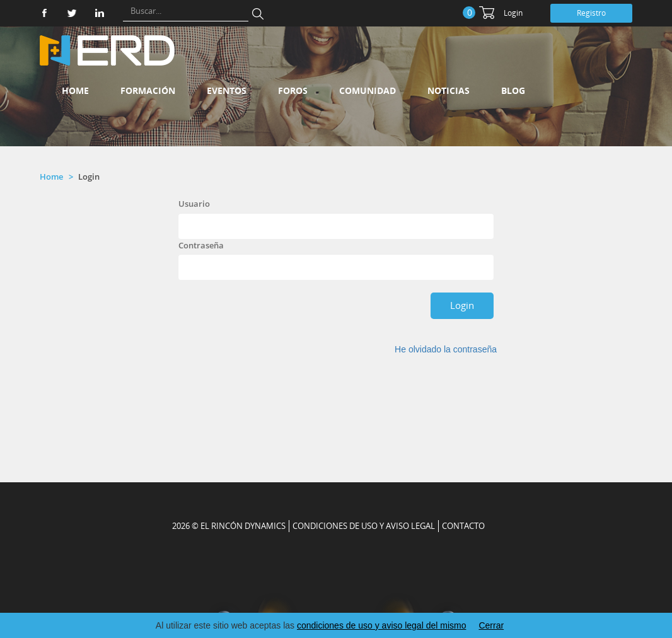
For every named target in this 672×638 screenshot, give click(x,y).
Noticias (449, 90)
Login (513, 13)
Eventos (227, 90)
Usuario (194, 204)
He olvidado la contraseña (446, 349)
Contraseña (201, 245)
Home (75, 90)
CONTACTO (463, 526)
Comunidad (368, 90)
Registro (591, 13)
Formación (148, 90)
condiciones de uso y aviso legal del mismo (381, 625)
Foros (293, 90)
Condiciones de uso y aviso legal (364, 526)
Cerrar (491, 625)
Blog (513, 90)
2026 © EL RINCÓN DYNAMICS (229, 526)
